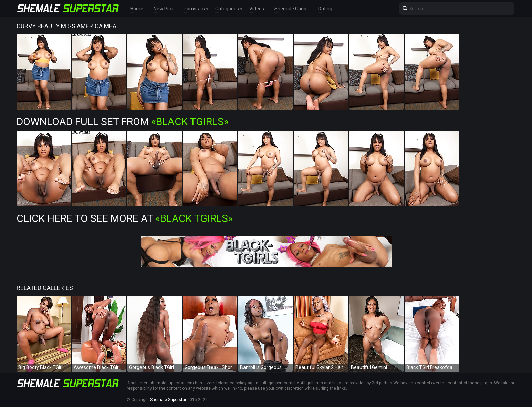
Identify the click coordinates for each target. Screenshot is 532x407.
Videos (257, 9)
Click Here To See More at (125, 218)
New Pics (163, 9)
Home (137, 9)
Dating (325, 9)
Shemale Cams (291, 9)
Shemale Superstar (168, 400)
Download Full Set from (123, 121)
